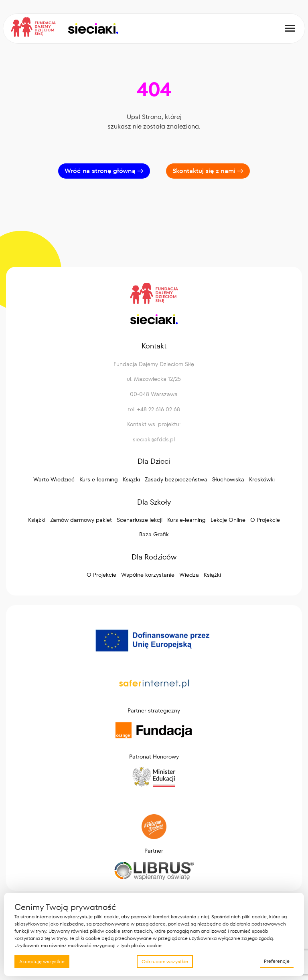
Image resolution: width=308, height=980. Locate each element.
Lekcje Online (228, 520)
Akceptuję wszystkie (42, 961)
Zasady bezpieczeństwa (176, 479)
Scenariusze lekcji (140, 520)
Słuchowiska (228, 479)
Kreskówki (262, 479)
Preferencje (277, 961)
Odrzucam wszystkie (165, 961)
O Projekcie (265, 520)
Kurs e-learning (99, 479)
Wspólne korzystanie (148, 575)
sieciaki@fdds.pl (154, 439)
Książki (131, 479)
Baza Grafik (154, 534)
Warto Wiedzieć (54, 479)
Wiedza (189, 575)
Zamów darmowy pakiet (81, 520)
